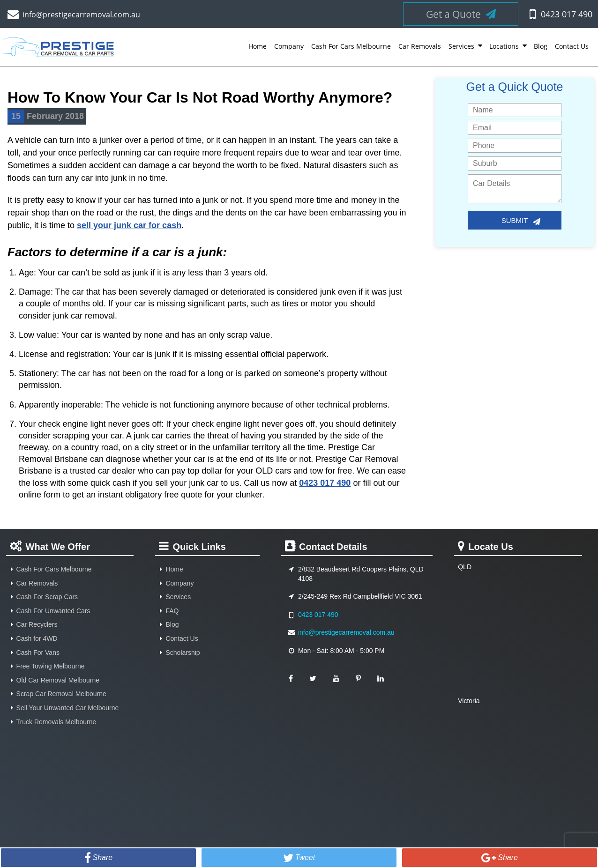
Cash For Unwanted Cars (53, 611)
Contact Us (572, 46)
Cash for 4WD (37, 638)
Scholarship (183, 653)
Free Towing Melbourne (51, 666)
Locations (504, 46)
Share (103, 857)
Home (258, 46)
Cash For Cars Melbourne (351, 46)
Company (289, 46)
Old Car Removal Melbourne (58, 680)
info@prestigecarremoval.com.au (81, 15)
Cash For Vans (38, 653)
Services (461, 46)
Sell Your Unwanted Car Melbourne (68, 708)
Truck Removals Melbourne (56, 722)
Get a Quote (461, 14)
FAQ (172, 611)
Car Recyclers (37, 624)
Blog (541, 46)
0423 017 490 (567, 14)
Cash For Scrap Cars (47, 597)
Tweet (305, 857)
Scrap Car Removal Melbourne (61, 694)
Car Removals (420, 46)
